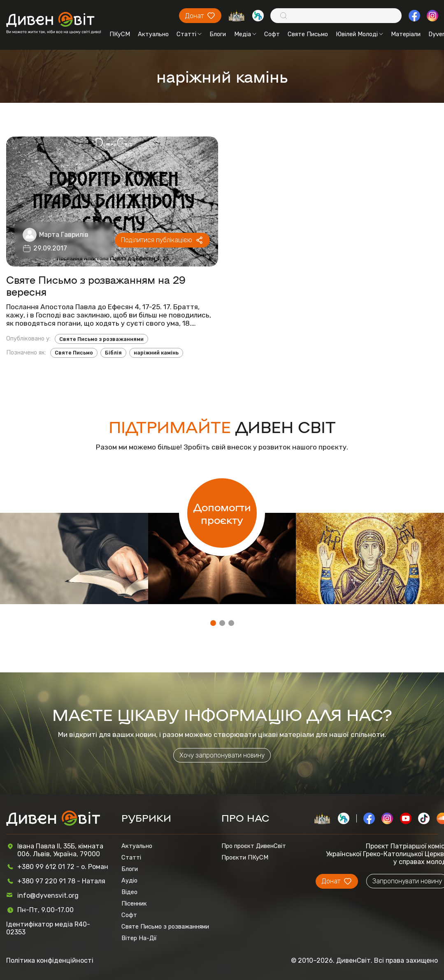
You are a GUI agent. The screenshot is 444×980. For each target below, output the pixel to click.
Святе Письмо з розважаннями (101, 339)
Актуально (153, 34)
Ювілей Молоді (359, 34)
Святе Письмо (308, 34)
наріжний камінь (156, 353)
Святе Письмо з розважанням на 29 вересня (96, 285)
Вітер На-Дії (139, 938)
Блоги (218, 34)
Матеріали (406, 34)
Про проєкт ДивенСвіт (254, 846)
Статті (189, 34)
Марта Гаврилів (64, 235)
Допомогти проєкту (222, 513)
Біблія (113, 353)
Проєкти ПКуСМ (245, 857)
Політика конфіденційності (50, 960)
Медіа (245, 34)
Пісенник (134, 904)
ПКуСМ (120, 34)
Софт (272, 34)
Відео (129, 892)
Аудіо (129, 880)
